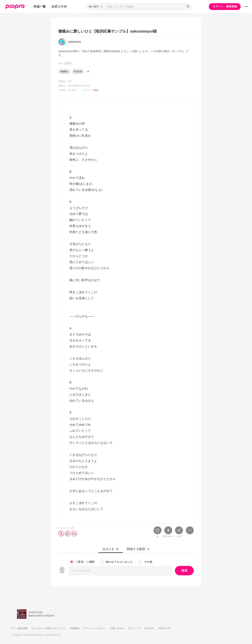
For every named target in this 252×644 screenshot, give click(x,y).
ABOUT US (164, 628)
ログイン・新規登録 (225, 6)
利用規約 (75, 628)
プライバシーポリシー (95, 628)
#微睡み (64, 72)
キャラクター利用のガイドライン (49, 628)
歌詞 (96, 90)
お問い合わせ (117, 628)
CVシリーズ (134, 628)
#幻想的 (78, 72)
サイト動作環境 (19, 628)
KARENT (149, 628)
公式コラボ (59, 6)
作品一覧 (40, 6)
